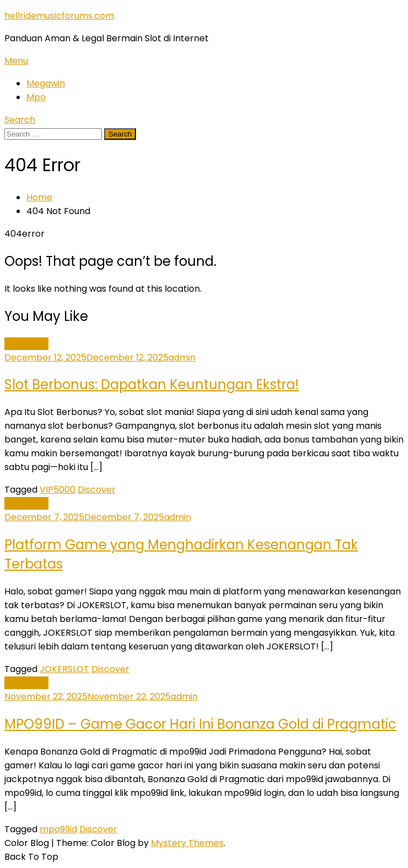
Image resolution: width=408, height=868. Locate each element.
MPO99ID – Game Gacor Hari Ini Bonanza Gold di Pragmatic (200, 724)
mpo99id (58, 829)
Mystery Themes (187, 843)
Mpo (36, 97)
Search (20, 120)
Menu (16, 61)
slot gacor (26, 344)
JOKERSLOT (64, 669)
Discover (97, 490)
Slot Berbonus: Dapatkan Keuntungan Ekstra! (152, 384)
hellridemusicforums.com (59, 16)
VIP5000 (58, 490)
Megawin (46, 83)
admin (182, 357)
